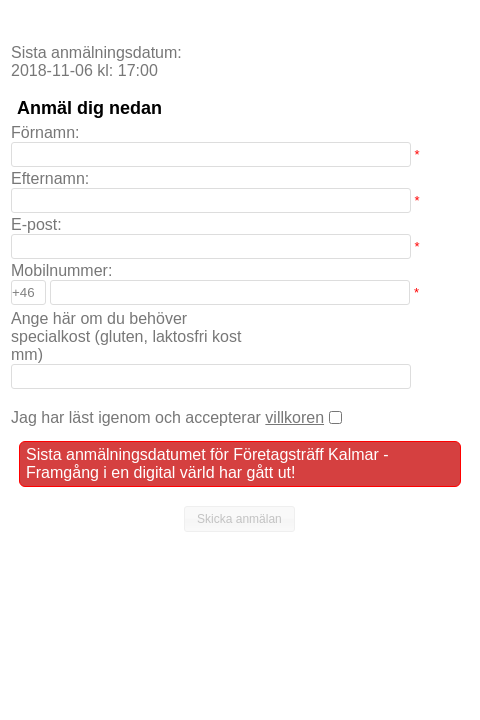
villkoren (294, 417)
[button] (239, 519)
